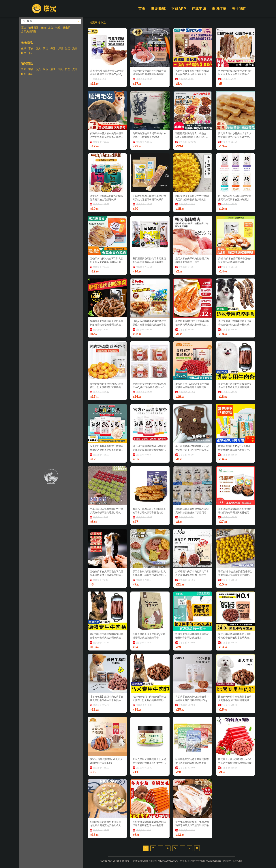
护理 (60, 48)
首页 (142, 9)
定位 (51, 28)
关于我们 (239, 9)
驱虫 (24, 28)
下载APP (178, 9)
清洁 (46, 48)
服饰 (24, 53)
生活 (67, 48)
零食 (31, 48)
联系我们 (239, 861)
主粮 (24, 48)
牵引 (31, 53)
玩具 (38, 48)
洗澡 (75, 48)
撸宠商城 (158, 9)
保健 (53, 48)
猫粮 (43, 28)
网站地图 (228, 861)
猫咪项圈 (33, 28)
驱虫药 (67, 28)
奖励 (104, 22)
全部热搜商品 (29, 31)
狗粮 (58, 28)
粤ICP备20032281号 (168, 861)
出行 (31, 74)
